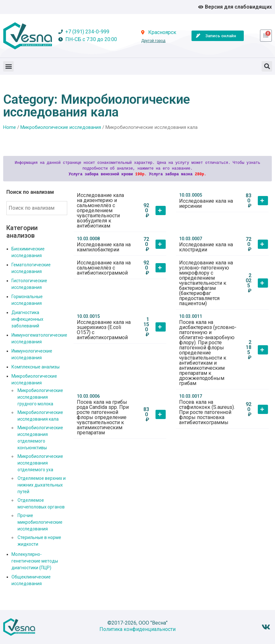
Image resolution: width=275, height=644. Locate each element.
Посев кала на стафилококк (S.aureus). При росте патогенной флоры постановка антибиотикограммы (207, 412)
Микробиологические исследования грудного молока (40, 397)
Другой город (153, 41)
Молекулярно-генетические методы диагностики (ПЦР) (35, 561)
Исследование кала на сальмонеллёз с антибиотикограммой (104, 268)
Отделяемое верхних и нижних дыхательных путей (42, 485)
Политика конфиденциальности (137, 629)
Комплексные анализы (36, 367)
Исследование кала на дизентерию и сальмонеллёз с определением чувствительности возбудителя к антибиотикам (100, 210)
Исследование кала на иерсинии (206, 203)
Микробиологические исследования (61, 127)
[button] (8, 66)
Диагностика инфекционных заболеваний (27, 319)
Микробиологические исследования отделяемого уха (40, 463)
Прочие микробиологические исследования (40, 522)
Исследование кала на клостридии (206, 247)
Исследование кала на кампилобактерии (104, 247)
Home (10, 127)
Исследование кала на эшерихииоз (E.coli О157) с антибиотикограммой (104, 330)
